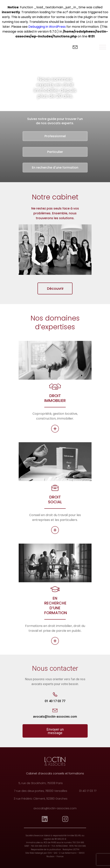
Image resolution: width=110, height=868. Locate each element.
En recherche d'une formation (55, 168)
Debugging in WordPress (47, 27)
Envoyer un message (55, 731)
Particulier (55, 152)
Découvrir (55, 288)
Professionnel (55, 136)
